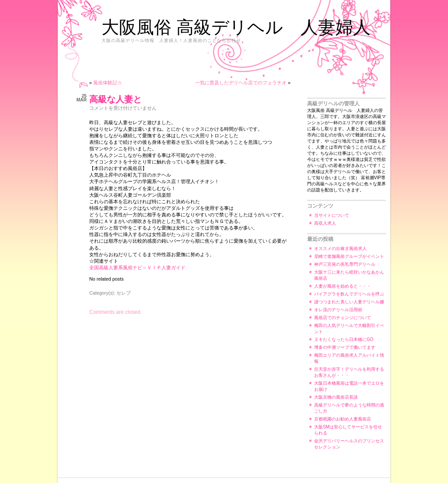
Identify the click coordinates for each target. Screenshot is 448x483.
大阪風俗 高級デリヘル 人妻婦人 (236, 27)
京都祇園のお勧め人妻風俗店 (343, 419)
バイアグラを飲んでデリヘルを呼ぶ (349, 294)
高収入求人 (325, 223)
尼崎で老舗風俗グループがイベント (349, 256)
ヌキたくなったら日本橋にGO (344, 339)
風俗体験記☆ (108, 83)
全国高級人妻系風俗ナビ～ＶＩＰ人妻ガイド (137, 268)
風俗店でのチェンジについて (343, 318)
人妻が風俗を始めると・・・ (343, 286)
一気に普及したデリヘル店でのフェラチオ (241, 83)
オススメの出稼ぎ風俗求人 (340, 248)
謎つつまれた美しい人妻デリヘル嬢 (349, 302)
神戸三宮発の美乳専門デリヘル (345, 264)
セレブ (124, 293)
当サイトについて (332, 215)
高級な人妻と (115, 99)
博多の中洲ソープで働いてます (345, 347)
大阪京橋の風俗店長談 (336, 397)
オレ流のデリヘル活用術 (338, 310)
